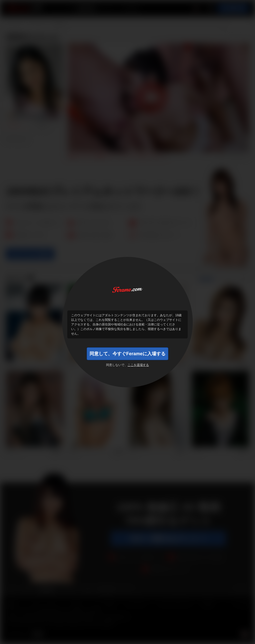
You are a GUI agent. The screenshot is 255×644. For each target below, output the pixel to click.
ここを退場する (138, 365)
